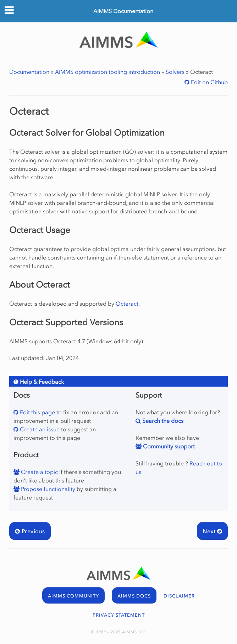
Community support (168, 446)
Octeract (127, 304)
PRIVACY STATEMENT (119, 615)
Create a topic (39, 472)
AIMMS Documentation (123, 11)
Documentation (29, 72)
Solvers (175, 72)
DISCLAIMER (179, 596)
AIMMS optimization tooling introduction (108, 72)
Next (212, 531)
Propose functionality (47, 489)
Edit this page (37, 412)
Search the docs (162, 421)
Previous (30, 531)
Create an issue (39, 429)
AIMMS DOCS (134, 596)
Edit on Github (209, 82)
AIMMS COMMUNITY (73, 596)
